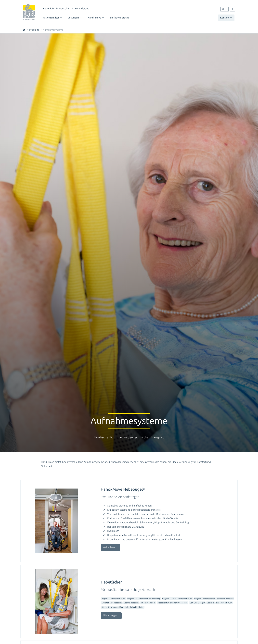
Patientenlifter (53, 18)
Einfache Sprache (120, 18)
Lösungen (75, 18)
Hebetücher (111, 582)
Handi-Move (96, 18)
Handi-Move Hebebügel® (123, 489)
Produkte (34, 30)
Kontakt (226, 18)
